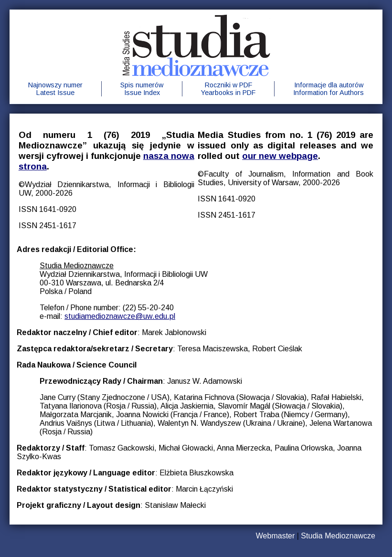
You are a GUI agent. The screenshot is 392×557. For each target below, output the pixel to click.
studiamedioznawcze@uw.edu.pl (120, 316)
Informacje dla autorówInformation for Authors (328, 89)
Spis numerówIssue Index (142, 89)
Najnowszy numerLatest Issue (55, 89)
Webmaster (275, 536)
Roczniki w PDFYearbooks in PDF (228, 89)
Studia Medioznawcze (338, 536)
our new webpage (280, 156)
